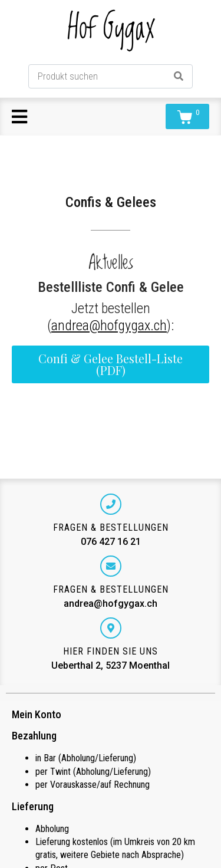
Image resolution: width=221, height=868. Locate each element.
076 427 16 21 (111, 542)
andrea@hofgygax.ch (109, 325)
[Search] (179, 76)
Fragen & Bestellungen (111, 527)
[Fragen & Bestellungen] (111, 504)
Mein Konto (37, 714)
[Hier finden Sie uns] (111, 628)
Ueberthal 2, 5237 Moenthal (111, 665)
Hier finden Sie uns (111, 651)
